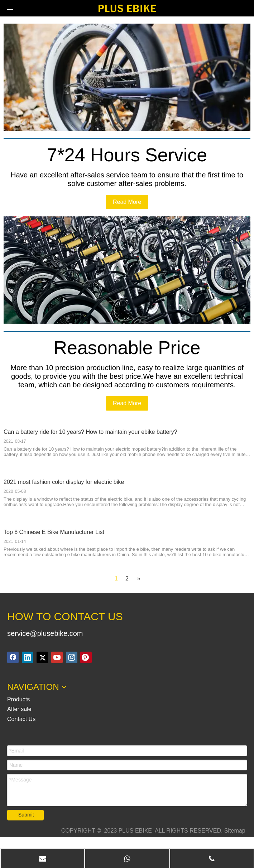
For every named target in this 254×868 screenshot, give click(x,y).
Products (18, 699)
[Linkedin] (28, 657)
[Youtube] (57, 657)
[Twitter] (42, 657)
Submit (26, 815)
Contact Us (21, 719)
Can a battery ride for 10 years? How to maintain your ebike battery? (90, 432)
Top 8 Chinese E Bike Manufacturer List (54, 532)
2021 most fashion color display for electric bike (64, 482)
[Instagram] (72, 657)
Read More (127, 202)
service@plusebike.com (45, 633)
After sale (19, 709)
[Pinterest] (86, 657)
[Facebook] (13, 657)
